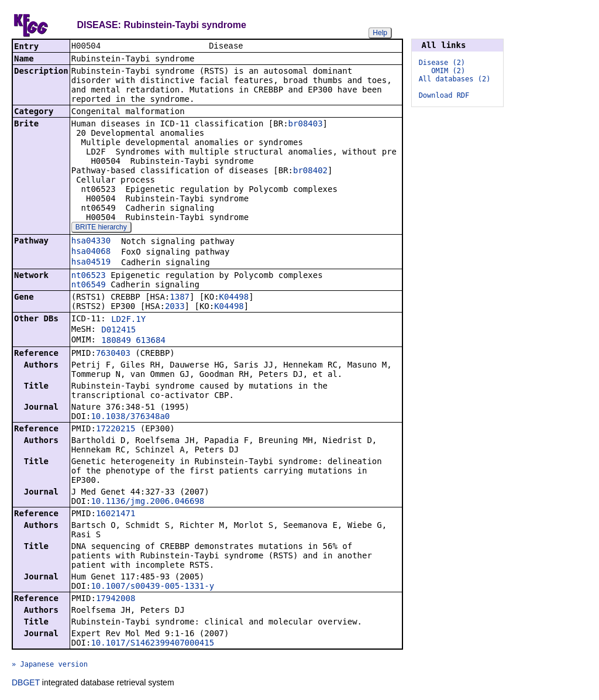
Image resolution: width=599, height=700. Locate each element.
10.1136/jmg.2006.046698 (147, 502)
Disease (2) (442, 63)
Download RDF (444, 95)
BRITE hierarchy (101, 228)
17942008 (116, 599)
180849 (116, 341)
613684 (151, 341)
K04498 (234, 298)
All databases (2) (455, 79)
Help (380, 33)
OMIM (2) (448, 71)
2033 (175, 307)
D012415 (118, 331)
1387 (180, 298)
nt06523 (89, 276)
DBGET (26, 684)
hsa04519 (91, 263)
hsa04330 (91, 242)
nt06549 (89, 286)
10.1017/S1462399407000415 (152, 644)
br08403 (306, 125)
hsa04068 (91, 252)
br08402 (310, 171)
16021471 (116, 514)
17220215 (116, 430)
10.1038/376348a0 (130, 417)
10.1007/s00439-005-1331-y (152, 587)
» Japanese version (50, 665)
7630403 (113, 354)
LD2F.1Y (128, 320)
